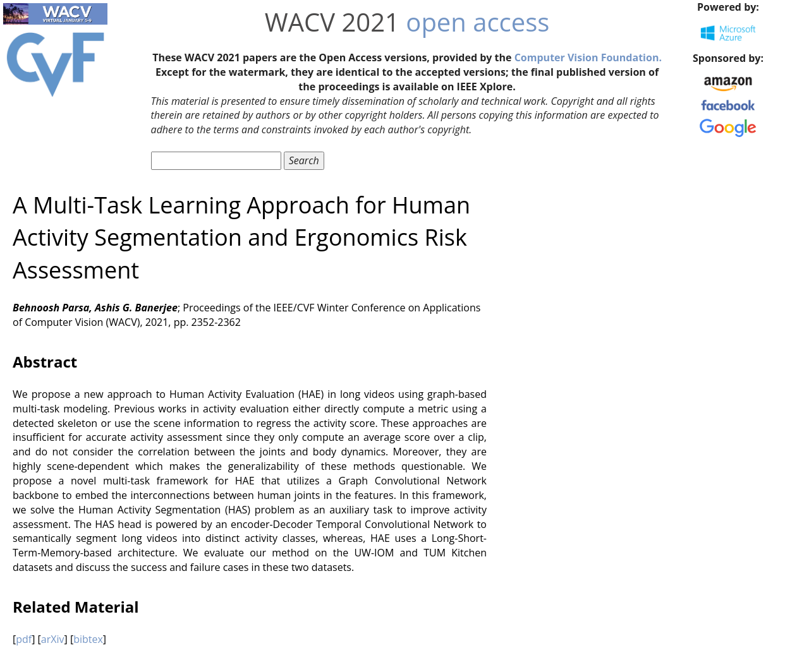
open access (477, 22)
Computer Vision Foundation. (588, 57)
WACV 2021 (332, 22)
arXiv (53, 639)
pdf (24, 639)
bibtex (88, 639)
